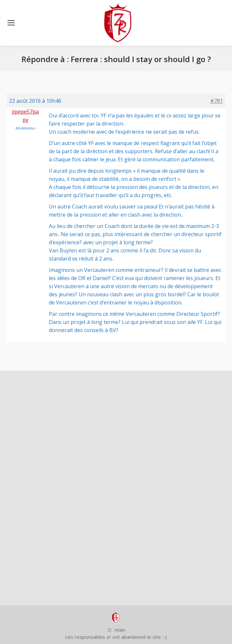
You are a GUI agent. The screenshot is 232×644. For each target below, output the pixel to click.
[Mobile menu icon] (11, 23)
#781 (217, 101)
